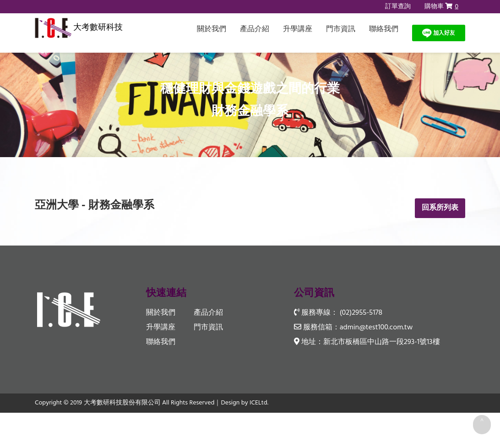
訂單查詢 (398, 7)
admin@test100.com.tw (376, 328)
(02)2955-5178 (361, 313)
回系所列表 (440, 208)
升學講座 (298, 29)
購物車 (441, 7)
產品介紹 (255, 29)
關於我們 (212, 29)
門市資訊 (341, 29)
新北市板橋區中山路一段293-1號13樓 (382, 343)
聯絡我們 (384, 29)
